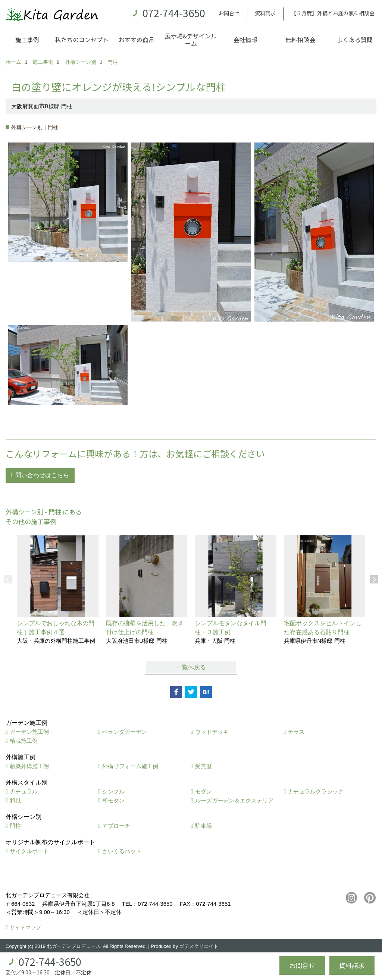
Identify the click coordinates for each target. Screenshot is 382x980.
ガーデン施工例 (29, 732)
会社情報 (245, 40)
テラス (296, 732)
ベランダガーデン (125, 732)
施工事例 (27, 40)
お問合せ (229, 13)
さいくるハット (122, 851)
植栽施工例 (24, 741)
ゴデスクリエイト (199, 946)
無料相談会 (300, 40)
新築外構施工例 (29, 766)
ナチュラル (24, 791)
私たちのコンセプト (82, 40)
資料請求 (265, 13)
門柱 (15, 826)
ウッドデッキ (212, 732)
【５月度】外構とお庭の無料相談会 (333, 13)
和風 (15, 800)
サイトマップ (25, 927)
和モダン (113, 800)
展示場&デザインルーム (191, 40)
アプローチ (116, 826)
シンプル (113, 791)
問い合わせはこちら (42, 475)
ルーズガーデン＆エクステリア (234, 800)
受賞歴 (203, 766)
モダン (203, 791)
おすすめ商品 (137, 40)
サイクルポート (29, 851)
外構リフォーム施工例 (130, 766)
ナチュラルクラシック (316, 791)
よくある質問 (355, 40)
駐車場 (203, 826)
